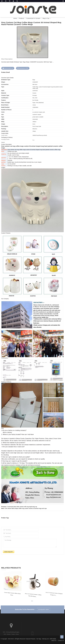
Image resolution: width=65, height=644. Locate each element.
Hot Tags (39, 639)
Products (21, 18)
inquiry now (44, 609)
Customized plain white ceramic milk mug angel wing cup (22, 507)
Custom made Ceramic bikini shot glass (11, 594)
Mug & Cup (46, 18)
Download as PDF (23, 68)
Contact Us (61, 641)
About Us (54, 641)
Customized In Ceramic (33, 18)
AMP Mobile (53, 639)
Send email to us (8, 68)
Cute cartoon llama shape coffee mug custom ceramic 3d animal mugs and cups (26, 508)
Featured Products (31, 639)
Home (15, 18)
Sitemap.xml (45, 639)
